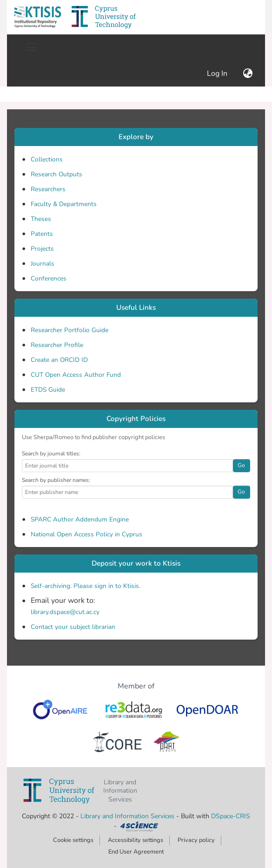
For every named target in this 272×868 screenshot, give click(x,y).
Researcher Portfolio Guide (70, 330)
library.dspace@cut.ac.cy (65, 612)
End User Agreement (136, 852)
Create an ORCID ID (59, 360)
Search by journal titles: (51, 454)
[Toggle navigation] (31, 47)
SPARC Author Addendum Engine (80, 519)
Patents (42, 234)
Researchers (48, 189)
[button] (38, 17)
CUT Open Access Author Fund (76, 375)
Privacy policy (196, 840)
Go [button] (241, 465)
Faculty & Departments (64, 204)
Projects (42, 249)
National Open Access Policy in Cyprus (86, 534)
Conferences (49, 278)
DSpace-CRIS (231, 816)
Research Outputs (56, 174)
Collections (47, 159)
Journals (43, 264)
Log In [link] (218, 73)
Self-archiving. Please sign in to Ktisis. (86, 586)
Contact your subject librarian (73, 627)
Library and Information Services (128, 816)
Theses (41, 219)
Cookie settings (73, 840)
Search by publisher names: (56, 480)
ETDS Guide (48, 390)
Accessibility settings (136, 840)
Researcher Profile (57, 345)
